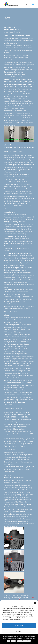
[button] (35, 603)
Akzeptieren (19, 626)
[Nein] (35, 639)
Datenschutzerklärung (24, 641)
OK (8, 641)
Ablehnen (19, 631)
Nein (13, 641)
